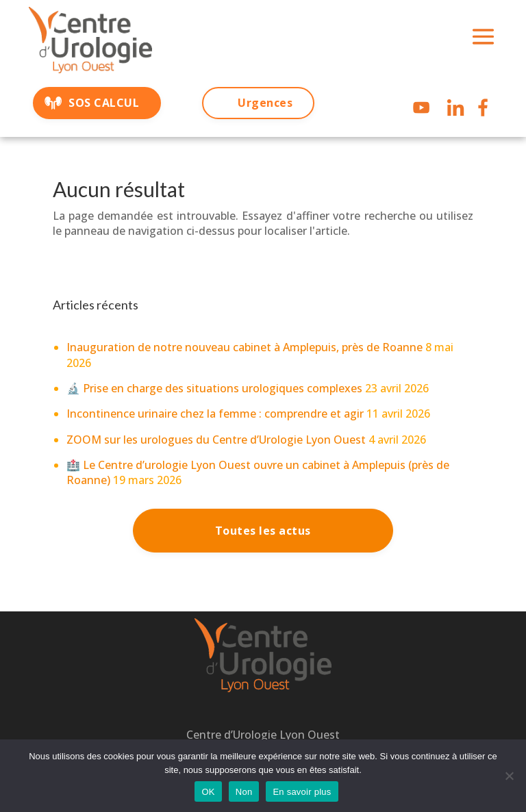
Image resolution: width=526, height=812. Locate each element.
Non (244, 792)
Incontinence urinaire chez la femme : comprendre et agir (215, 414)
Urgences (265, 103)
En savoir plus (302, 792)
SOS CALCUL (104, 103)
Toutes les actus (263, 531)
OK (208, 792)
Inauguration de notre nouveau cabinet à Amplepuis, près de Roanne (245, 347)
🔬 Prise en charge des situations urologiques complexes (214, 388)
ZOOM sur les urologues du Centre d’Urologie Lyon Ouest (216, 440)
